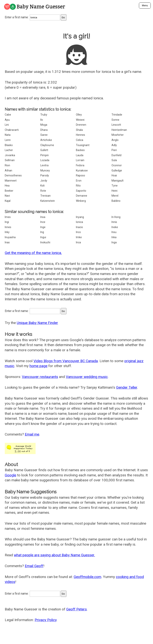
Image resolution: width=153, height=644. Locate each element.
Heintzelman (119, 130)
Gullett (44, 150)
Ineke (115, 227)
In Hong (116, 217)
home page (38, 366)
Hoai (114, 175)
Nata (8, 135)
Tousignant (83, 145)
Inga (114, 242)
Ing (42, 232)
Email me (32, 434)
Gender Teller (127, 387)
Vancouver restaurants (40, 377)
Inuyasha (10, 237)
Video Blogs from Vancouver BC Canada (66, 361)
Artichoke (46, 140)
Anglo (115, 140)
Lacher (9, 150)
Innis (114, 222)
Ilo (42, 120)
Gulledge (117, 170)
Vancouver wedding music (87, 377)
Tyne (115, 186)
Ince (43, 222)
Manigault (118, 181)
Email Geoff (34, 566)
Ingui (43, 237)
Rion (7, 165)
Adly (114, 145)
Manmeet (11, 181)
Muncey (45, 170)
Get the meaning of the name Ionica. (33, 253)
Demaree (82, 196)
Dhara (44, 130)
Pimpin (45, 155)
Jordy (44, 181)
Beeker (9, 191)
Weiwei (80, 120)
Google (10, 475)
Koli (42, 186)
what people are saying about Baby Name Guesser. (54, 555)
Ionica (79, 222)
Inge (43, 227)
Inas (7, 242)
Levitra (44, 165)
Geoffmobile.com (87, 577)
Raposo (80, 175)
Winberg (81, 201)
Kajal (8, 201)
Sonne (115, 120)
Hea (7, 186)
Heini (114, 191)
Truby (44, 115)
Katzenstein (48, 201)
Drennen (81, 125)
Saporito (81, 191)
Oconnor (117, 165)
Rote (43, 191)
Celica (80, 140)
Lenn (8, 140)
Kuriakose (82, 170)
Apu (7, 120)
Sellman (10, 160)
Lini (7, 125)
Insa (43, 217)
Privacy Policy (46, 620)
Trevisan (45, 196)
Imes (8, 217)
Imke (79, 237)
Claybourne (47, 145)
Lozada (45, 160)
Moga (44, 125)
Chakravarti (12, 130)
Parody (45, 175)
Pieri (114, 150)
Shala (79, 130)
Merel (115, 196)
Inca (78, 242)
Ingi (7, 222)
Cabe (8, 115)
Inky (7, 232)
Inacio (79, 227)
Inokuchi (45, 242)
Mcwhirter (118, 135)
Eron (79, 181)
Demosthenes (13, 175)
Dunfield (116, 155)
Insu (114, 232)
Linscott (116, 125)
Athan (8, 170)
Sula (114, 160)
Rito (78, 186)
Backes (80, 150)
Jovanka (10, 155)
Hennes (80, 135)
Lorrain (80, 160)
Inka (114, 237)
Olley (79, 115)
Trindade (117, 115)
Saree (44, 135)
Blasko (9, 145)
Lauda (80, 155)
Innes (8, 227)
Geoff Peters (76, 609)
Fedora (80, 165)
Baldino (116, 201)
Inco (78, 232)
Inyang (80, 217)
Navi (7, 196)
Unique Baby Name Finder (37, 323)
